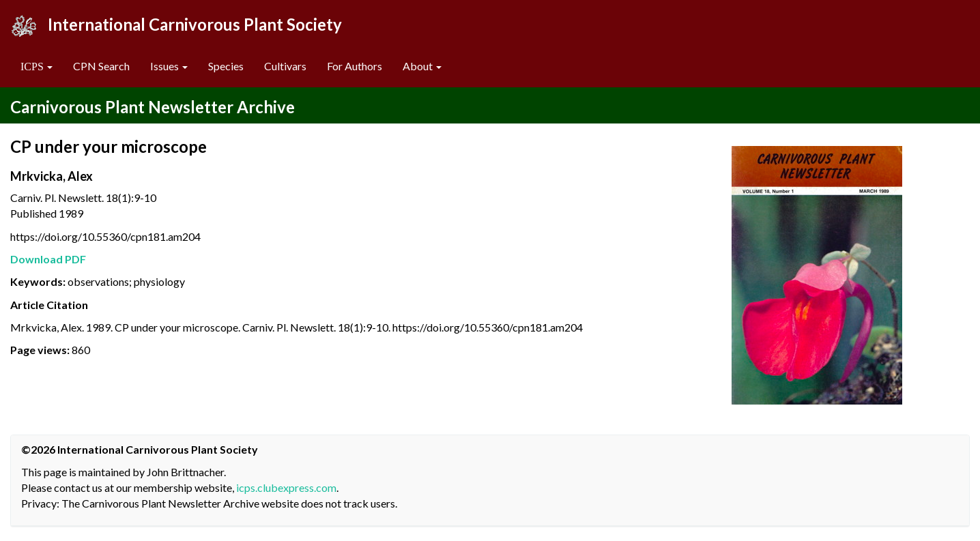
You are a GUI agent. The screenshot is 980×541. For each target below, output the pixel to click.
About (422, 66)
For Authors (355, 66)
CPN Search (101, 66)
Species (226, 66)
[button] (37, 67)
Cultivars (285, 66)
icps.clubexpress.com (286, 487)
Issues (169, 66)
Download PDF (48, 259)
